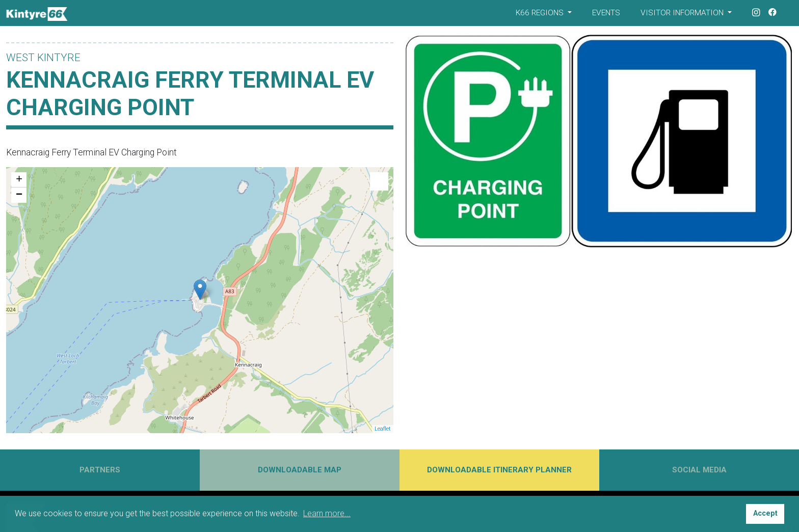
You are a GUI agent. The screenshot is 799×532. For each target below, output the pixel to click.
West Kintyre (43, 58)
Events (606, 13)
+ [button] (19, 180)
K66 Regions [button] (541, 13)
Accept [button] (765, 513)
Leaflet (383, 429)
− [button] (19, 195)
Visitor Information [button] (683, 13)
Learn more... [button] (327, 513)
